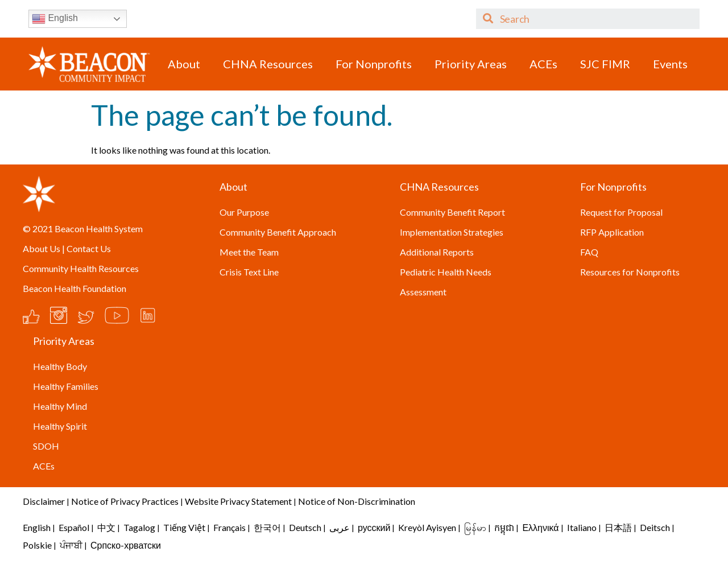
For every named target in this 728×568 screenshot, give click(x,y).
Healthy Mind (60, 406)
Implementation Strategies (452, 232)
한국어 (267, 527)
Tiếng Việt (185, 527)
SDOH (46, 446)
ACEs (543, 64)
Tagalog (139, 527)
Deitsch (655, 527)
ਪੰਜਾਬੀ (71, 545)
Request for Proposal (621, 212)
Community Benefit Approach (278, 232)
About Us (42, 248)
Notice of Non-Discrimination (357, 501)
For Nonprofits (374, 64)
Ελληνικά (540, 527)
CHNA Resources (268, 64)
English (55, 19)
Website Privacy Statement (238, 501)
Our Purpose (244, 212)
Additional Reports (437, 252)
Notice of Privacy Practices (125, 501)
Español (74, 527)
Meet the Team (249, 252)
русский (374, 527)
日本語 (618, 527)
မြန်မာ (475, 527)
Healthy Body (60, 366)
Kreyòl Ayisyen (427, 527)
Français (229, 527)
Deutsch (305, 527)
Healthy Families (66, 386)
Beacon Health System (99, 229)
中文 (106, 527)
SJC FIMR (605, 64)
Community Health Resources (81, 268)
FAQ (589, 252)
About (184, 64)
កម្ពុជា (504, 527)
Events (670, 64)
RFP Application (612, 232)
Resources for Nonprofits (630, 272)
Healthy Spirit (60, 426)
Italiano (582, 527)
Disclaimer (44, 501)
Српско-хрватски (126, 545)
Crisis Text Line (249, 272)
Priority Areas (471, 64)
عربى (340, 527)
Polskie (37, 545)
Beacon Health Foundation (75, 288)
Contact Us (89, 248)
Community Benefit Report (452, 212)
